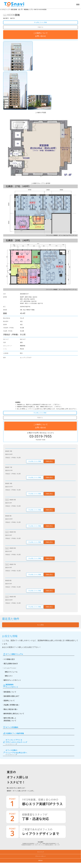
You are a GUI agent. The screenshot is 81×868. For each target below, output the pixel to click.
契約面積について (10, 692)
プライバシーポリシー (40, 856)
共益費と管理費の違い (11, 705)
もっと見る (40, 625)
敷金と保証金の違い (11, 709)
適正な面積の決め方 (11, 664)
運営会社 (40, 861)
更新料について (9, 701)
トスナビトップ (5, 9)
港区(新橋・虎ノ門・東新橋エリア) (22, 9)
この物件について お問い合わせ (40, 35)
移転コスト (9, 676)
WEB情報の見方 (9, 659)
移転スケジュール (11, 672)
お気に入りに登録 (40, 22)
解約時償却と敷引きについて (14, 714)
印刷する (40, 27)
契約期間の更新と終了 (11, 696)
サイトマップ (40, 852)
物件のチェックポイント (12, 680)
